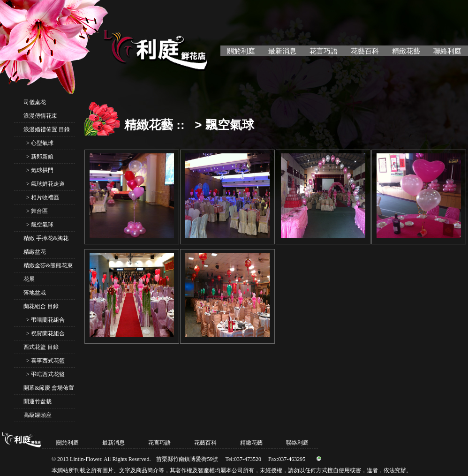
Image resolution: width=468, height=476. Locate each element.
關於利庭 (241, 51)
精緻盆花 (35, 252)
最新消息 (282, 51)
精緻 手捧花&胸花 (46, 238)
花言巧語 (324, 51)
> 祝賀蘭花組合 (44, 333)
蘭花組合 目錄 (41, 306)
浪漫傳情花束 (40, 116)
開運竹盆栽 (38, 401)
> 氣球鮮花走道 (44, 184)
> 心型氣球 (38, 143)
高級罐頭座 (38, 415)
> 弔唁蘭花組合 (44, 320)
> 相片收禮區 (41, 197)
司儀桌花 (35, 102)
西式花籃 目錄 (41, 347)
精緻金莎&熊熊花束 (48, 265)
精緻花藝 (406, 51)
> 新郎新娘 (38, 157)
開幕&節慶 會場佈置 (49, 388)
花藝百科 (365, 51)
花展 (29, 279)
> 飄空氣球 (38, 225)
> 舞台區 (36, 211)
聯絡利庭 (447, 51)
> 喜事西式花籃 (44, 361)
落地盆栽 (35, 293)
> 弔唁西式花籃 (44, 374)
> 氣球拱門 (38, 170)
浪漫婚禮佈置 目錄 (47, 129)
